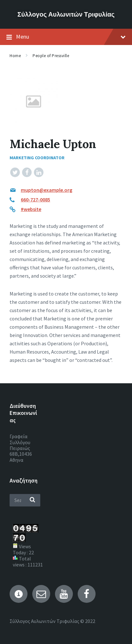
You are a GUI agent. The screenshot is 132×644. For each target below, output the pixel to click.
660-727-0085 (35, 199)
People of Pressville (51, 56)
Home (15, 56)
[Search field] (25, 500)
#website (31, 209)
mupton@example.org (47, 190)
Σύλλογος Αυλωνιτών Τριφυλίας (66, 14)
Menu (66, 37)
